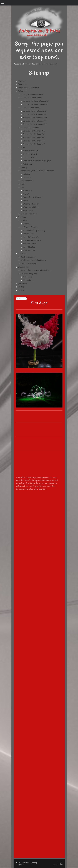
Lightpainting (29, 280)
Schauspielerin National (30, 108)
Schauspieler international (31, 98)
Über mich (22, 84)
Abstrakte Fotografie (29, 273)
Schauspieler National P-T (34, 141)
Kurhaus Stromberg (29, 264)
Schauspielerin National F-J (34, 114)
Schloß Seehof (29, 247)
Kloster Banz (28, 234)
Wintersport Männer (31, 207)
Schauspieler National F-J (34, 134)
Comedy (24, 167)
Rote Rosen (28, 164)
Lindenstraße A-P (30, 154)
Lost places (23, 254)
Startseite (22, 81)
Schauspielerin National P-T (35, 121)
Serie (23, 147)
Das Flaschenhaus (28, 257)
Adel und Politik (27, 181)
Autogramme (23, 91)
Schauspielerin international (32, 94)
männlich (27, 177)
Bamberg (27, 224)
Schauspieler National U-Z (34, 144)
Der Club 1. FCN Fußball (33, 197)
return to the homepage (48, 64)
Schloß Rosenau (30, 244)
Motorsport (28, 191)
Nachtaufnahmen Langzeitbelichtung (36, 270)
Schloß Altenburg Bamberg (34, 230)
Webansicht (58, 865)
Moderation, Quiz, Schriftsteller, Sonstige (37, 171)
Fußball (26, 194)
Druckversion (22, 862)
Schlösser (22, 217)
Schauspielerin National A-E (35, 111)
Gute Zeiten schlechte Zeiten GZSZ (37, 161)
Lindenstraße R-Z (30, 157)
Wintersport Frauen (31, 204)
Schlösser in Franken (29, 227)
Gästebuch (22, 283)
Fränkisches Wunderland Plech (33, 260)
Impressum (22, 290)
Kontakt (21, 287)
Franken (24, 220)
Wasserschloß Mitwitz (32, 240)
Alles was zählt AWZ (31, 151)
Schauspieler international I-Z (35, 104)
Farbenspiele (28, 277)
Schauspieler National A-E (34, 131)
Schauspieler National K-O (34, 137)
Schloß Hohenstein (31, 237)
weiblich (26, 174)
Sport (23, 187)
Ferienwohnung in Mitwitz (29, 88)
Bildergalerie (23, 267)
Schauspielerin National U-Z (35, 124)
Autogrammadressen (29, 214)
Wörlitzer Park (29, 250)
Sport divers (28, 210)
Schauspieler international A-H (36, 101)
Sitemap (34, 862)
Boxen (26, 200)
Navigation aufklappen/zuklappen (39, 3)
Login (60, 862)
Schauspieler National (30, 127)
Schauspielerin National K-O (35, 118)
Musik (23, 184)
